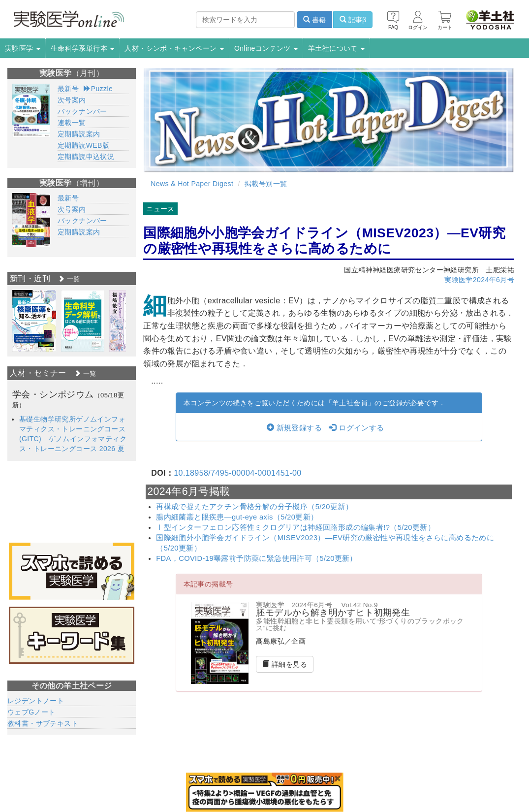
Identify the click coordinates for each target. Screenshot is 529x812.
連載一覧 (72, 123)
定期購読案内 (79, 134)
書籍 (314, 20)
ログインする (356, 428)
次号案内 (72, 100)
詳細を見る (285, 664)
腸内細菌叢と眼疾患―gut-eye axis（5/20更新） (237, 517)
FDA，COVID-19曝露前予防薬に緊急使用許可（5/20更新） (257, 558)
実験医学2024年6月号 (479, 280)
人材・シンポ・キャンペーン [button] (174, 48)
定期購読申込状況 (86, 157)
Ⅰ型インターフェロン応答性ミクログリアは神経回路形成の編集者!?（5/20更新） (296, 527)
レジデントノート (36, 701)
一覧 (69, 279)
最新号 (68, 89)
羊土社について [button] (336, 48)
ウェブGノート (31, 712)
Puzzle (98, 89)
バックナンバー (82, 111)
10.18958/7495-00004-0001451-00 (237, 473)
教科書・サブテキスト (43, 723)
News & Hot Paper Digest (192, 184)
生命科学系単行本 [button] (83, 48)
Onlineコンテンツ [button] (266, 48)
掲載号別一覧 (266, 184)
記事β (353, 20)
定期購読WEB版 (83, 145)
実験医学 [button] (23, 48)
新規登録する (294, 428)
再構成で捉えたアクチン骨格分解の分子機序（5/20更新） (254, 507)
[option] (34, 321)
